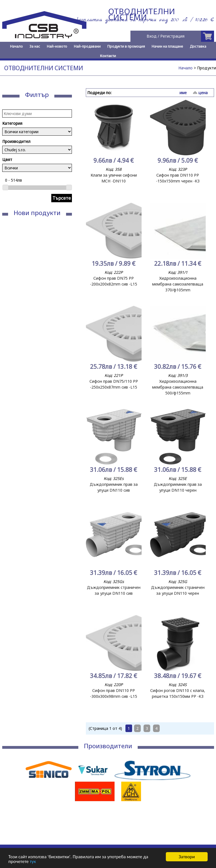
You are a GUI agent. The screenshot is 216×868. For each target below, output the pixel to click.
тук (33, 862)
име (183, 93)
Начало (185, 68)
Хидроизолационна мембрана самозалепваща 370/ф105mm (178, 284)
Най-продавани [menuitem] (87, 46)
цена (203, 93)
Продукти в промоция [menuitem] (126, 46)
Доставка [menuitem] (198, 46)
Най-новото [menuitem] (57, 46)
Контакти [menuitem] (108, 56)
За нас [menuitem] (35, 46)
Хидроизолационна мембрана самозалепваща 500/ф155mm (178, 387)
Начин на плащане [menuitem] (167, 46)
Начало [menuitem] (16, 46)
